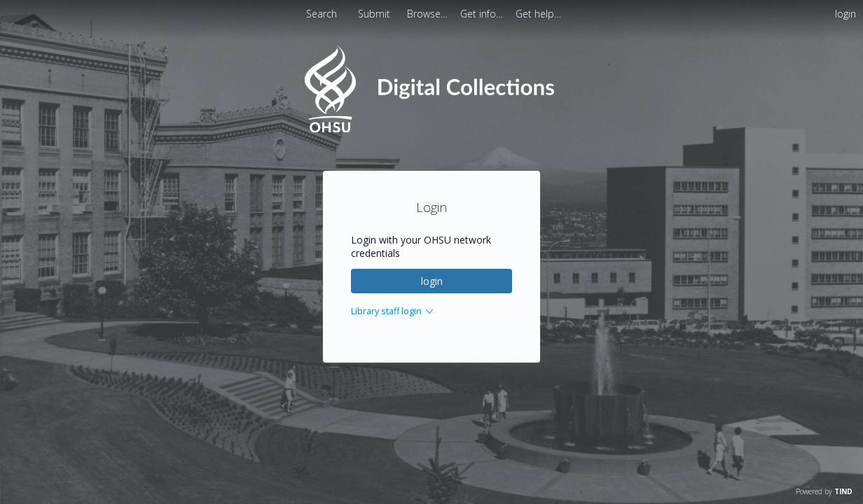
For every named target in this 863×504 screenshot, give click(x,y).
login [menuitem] (845, 14)
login (432, 281)
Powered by (824, 491)
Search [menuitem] (322, 14)
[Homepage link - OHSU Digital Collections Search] (431, 129)
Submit (375, 14)
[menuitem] (429, 14)
